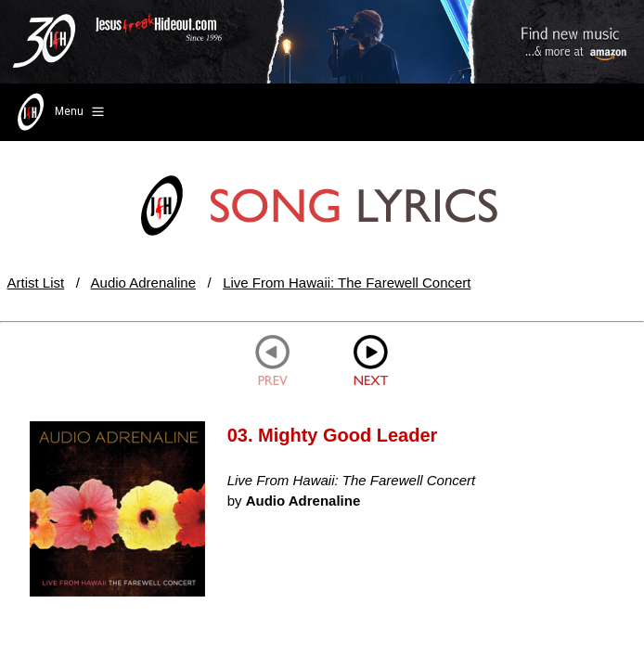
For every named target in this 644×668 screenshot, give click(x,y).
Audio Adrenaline (143, 283)
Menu (59, 112)
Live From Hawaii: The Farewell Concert (347, 283)
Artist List (36, 283)
